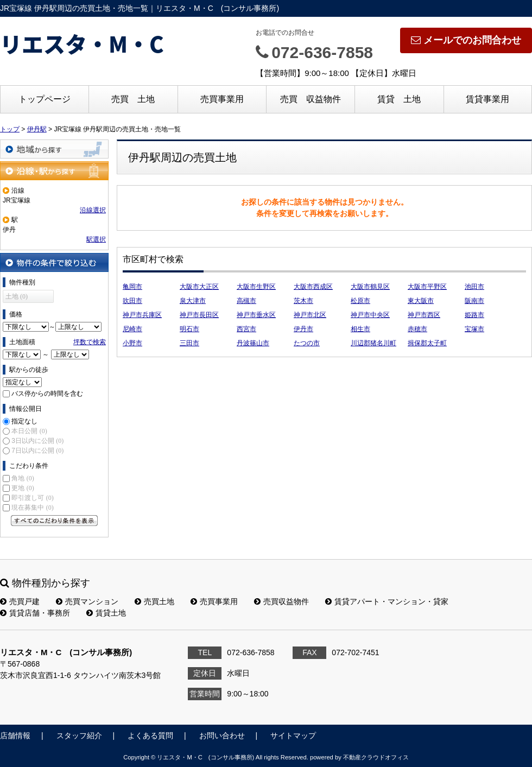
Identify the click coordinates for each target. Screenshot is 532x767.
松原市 (360, 301)
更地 (23, 488)
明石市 (189, 329)
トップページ (45, 99)
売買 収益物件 (311, 99)
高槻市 (246, 301)
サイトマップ (293, 736)
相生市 (360, 329)
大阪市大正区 (199, 287)
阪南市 (474, 301)
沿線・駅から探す (54, 171)
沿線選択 (93, 210)
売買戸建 (20, 601)
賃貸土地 (106, 613)
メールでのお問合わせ (466, 40)
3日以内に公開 (37, 441)
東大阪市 (421, 301)
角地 (23, 478)
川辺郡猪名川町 (373, 343)
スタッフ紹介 (79, 736)
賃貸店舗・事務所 (35, 613)
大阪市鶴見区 (370, 287)
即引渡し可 (32, 498)
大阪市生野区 (256, 287)
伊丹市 (303, 329)
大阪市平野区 (427, 287)
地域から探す (54, 149)
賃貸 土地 (399, 99)
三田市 (189, 343)
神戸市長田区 (199, 315)
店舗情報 (15, 736)
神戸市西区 (424, 315)
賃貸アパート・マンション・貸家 (387, 601)
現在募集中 (32, 508)
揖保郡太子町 (427, 343)
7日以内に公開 (37, 451)
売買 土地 (133, 99)
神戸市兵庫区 (142, 315)
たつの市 (307, 343)
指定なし (24, 421)
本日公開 (29, 431)
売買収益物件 (281, 601)
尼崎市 (132, 329)
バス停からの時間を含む (47, 394)
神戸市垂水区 (256, 315)
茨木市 (303, 301)
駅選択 (96, 239)
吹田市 (132, 301)
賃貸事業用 (487, 99)
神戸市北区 (310, 315)
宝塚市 (474, 329)
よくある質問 (150, 736)
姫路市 (474, 315)
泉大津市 (193, 301)
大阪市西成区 (313, 287)
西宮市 (246, 329)
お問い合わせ (222, 736)
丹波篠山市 (253, 343)
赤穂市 (417, 329)
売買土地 (154, 601)
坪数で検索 (90, 342)
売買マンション (87, 601)
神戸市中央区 (370, 315)
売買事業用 (222, 99)
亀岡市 (132, 287)
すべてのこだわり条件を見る (54, 521)
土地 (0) (17, 296)
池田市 (474, 287)
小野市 (132, 343)
